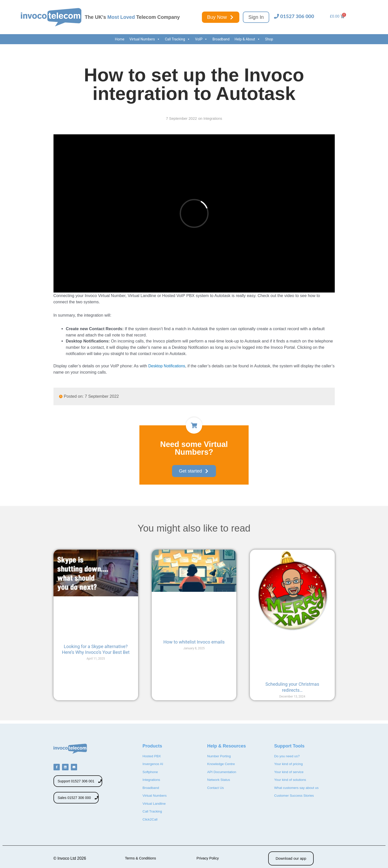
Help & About (247, 39)
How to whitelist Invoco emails (194, 642)
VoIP (201, 39)
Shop (269, 39)
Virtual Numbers (145, 39)
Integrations (213, 118)
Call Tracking (178, 39)
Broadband (221, 39)
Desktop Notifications (168, 366)
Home (120, 39)
